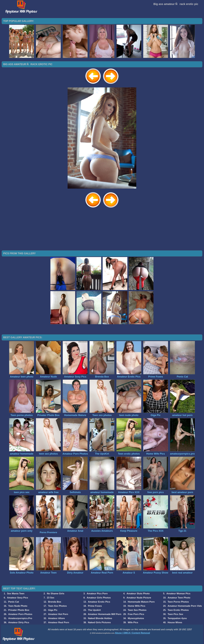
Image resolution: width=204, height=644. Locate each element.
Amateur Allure (56, 618)
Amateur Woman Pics (178, 594)
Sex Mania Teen (16, 594)
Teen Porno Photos (178, 602)
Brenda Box (55, 602)
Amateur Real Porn (59, 622)
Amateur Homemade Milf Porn (105, 614)
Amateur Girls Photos (99, 598)
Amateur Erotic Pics (99, 602)
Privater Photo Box (19, 610)
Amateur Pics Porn (97, 594)
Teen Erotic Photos (178, 610)
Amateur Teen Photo (179, 598)
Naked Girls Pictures (99, 622)
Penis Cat (14, 602)
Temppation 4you (177, 618)
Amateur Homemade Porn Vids (185, 606)
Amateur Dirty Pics (19, 622)
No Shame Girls (56, 594)
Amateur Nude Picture (139, 598)
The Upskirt (94, 610)
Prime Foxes (95, 606)
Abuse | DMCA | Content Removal (132, 633)
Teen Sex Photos (137, 610)
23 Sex (51, 598)
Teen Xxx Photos (57, 606)
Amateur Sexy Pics (18, 598)
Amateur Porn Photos (20, 614)
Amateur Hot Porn (58, 614)
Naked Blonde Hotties (100, 618)
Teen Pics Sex (175, 614)
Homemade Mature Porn (141, 602)
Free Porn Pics (136, 614)
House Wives (175, 622)
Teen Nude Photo (18, 606)
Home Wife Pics (136, 606)
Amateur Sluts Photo (138, 594)
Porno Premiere (48, 532)
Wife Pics (133, 622)
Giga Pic (53, 610)
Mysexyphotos (136, 618)
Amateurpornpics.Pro (20, 618)
